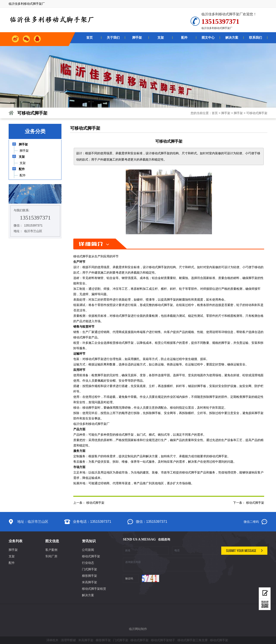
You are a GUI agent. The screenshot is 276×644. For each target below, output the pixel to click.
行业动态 (88, 563)
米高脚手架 (89, 582)
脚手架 (226, 113)
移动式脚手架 (82, 256)
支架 (12, 556)
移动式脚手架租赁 (94, 589)
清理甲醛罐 (68, 640)
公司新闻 (88, 550)
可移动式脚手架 (257, 113)
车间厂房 (51, 556)
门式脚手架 (89, 569)
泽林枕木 (52, 640)
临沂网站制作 (138, 629)
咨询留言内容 (170, 564)
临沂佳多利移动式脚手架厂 (91, 424)
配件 (12, 563)
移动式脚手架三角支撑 (193, 640)
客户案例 (51, 550)
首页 (215, 113)
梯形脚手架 (89, 576)
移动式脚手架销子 (163, 640)
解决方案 (88, 595)
